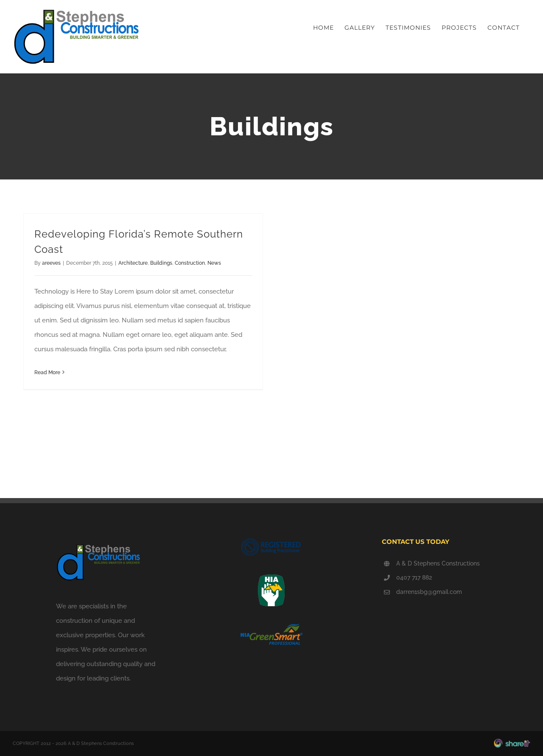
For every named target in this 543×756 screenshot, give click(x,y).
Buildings (161, 263)
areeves (51, 263)
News (214, 263)
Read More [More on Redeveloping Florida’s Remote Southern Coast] (47, 372)
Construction (190, 263)
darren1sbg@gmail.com (429, 592)
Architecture (133, 263)
